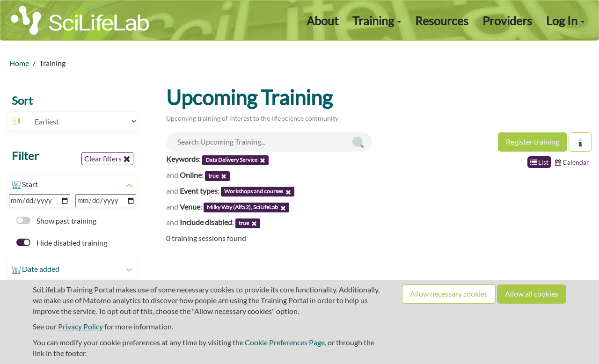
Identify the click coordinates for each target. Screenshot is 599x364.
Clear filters (107, 159)
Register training (533, 142)
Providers (507, 21)
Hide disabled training (62, 243)
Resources (442, 21)
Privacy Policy (80, 326)
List (539, 162)
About (322, 21)
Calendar (572, 162)
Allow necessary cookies (449, 294)
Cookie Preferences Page (285, 342)
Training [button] (377, 21)
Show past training (56, 221)
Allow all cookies (532, 294)
